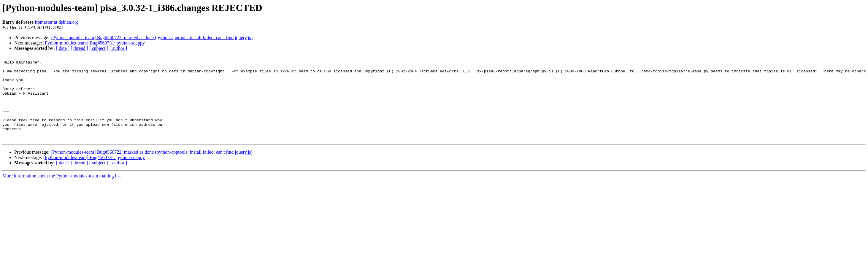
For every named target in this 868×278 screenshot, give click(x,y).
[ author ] (118, 48)
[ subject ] (99, 48)
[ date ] (63, 48)
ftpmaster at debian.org (57, 22)
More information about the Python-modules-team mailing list (62, 192)
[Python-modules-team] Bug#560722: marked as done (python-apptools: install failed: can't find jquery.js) (152, 38)
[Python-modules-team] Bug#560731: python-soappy (94, 43)
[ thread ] (79, 48)
